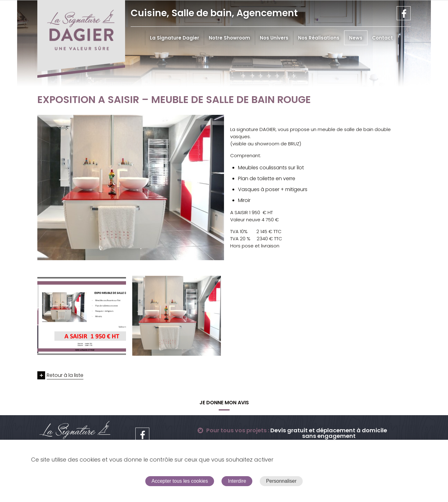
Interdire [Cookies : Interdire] (237, 481)
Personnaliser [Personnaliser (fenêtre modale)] (281, 481)
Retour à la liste (65, 375)
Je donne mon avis (224, 403)
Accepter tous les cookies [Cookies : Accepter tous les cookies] (180, 481)
